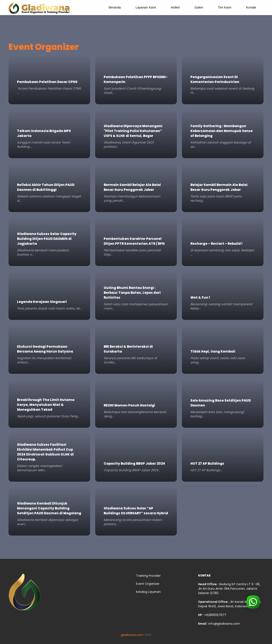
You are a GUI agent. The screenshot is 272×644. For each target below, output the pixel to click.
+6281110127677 (215, 615)
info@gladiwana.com (224, 624)
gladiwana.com (132, 635)
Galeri (199, 7)
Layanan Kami (146, 7)
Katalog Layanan (148, 592)
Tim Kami (225, 7)
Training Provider (148, 576)
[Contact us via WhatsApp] (253, 610)
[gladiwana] (24, 594)
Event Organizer (148, 584)
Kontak (251, 7)
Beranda (115, 7)
